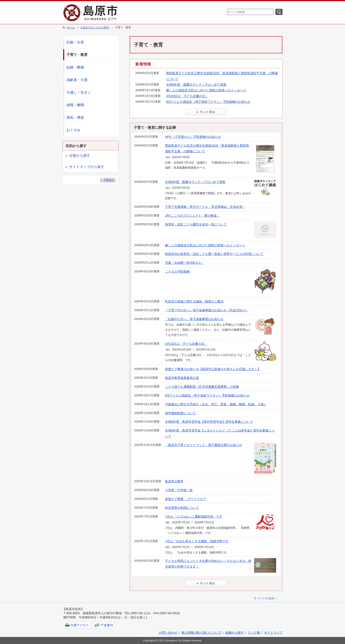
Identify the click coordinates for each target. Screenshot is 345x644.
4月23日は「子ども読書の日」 (187, 96)
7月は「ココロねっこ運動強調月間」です (194, 517)
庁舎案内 (107, 625)
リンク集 (254, 633)
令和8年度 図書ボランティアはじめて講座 (196, 85)
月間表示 (109, 180)
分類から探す (80, 156)
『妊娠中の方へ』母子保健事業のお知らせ (194, 319)
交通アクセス (80, 625)
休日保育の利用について (182, 508)
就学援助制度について (180, 413)
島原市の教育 (174, 481)
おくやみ (73, 130)
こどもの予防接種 (177, 271)
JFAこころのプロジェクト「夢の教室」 (192, 216)
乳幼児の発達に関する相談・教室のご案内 (194, 301)
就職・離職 (75, 105)
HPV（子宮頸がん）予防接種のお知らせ (193, 137)
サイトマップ (273, 633)
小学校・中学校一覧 (179, 490)
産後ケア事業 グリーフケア (185, 499)
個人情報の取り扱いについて (201, 633)
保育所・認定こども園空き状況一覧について (196, 224)
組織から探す (235, 633)
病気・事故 (75, 117)
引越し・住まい (79, 92)
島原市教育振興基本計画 (182, 378)
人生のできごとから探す (95, 28)
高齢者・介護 (77, 80)
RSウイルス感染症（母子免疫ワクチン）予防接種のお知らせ (208, 102)
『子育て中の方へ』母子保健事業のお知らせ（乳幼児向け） (207, 310)
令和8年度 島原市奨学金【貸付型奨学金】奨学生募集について (209, 422)
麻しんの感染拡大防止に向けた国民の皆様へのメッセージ (206, 90)
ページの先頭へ (267, 598)
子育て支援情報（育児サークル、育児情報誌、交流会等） (205, 207)
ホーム (71, 28)
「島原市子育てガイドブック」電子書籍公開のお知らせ (204, 445)
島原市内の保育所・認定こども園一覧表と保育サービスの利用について (214, 254)
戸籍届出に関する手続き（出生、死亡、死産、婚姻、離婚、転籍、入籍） (216, 404)
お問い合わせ (168, 633)
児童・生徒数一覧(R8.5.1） (184, 263)
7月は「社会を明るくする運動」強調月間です (197, 541)
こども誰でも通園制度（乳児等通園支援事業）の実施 (202, 387)
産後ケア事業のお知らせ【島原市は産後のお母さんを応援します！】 (213, 369)
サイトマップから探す (87, 167)
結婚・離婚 (75, 67)
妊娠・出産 (75, 42)
